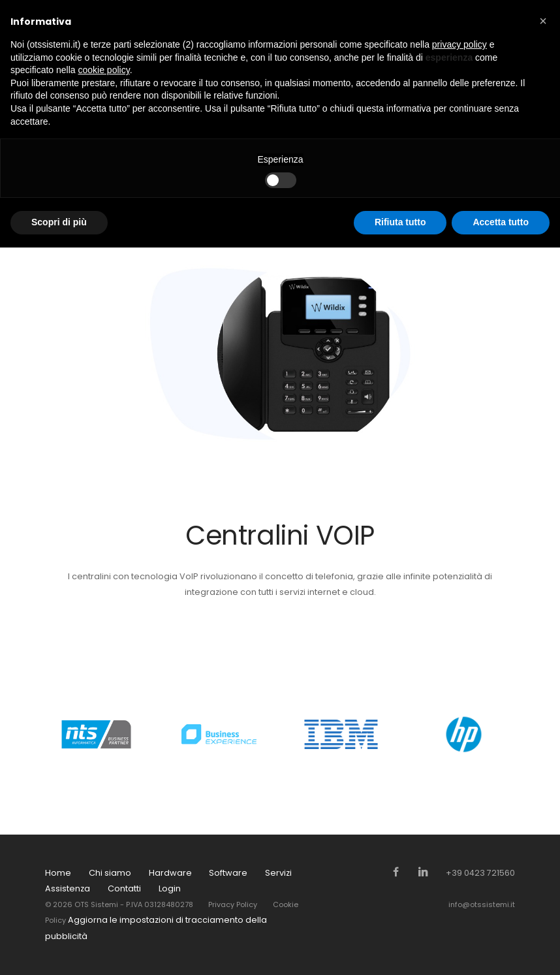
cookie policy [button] (104, 70)
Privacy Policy (233, 904)
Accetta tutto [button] (501, 222)
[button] (543, 21)
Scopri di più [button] (59, 222)
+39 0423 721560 (480, 873)
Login (170, 888)
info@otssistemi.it (482, 904)
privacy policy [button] (459, 44)
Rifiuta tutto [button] (400, 222)
